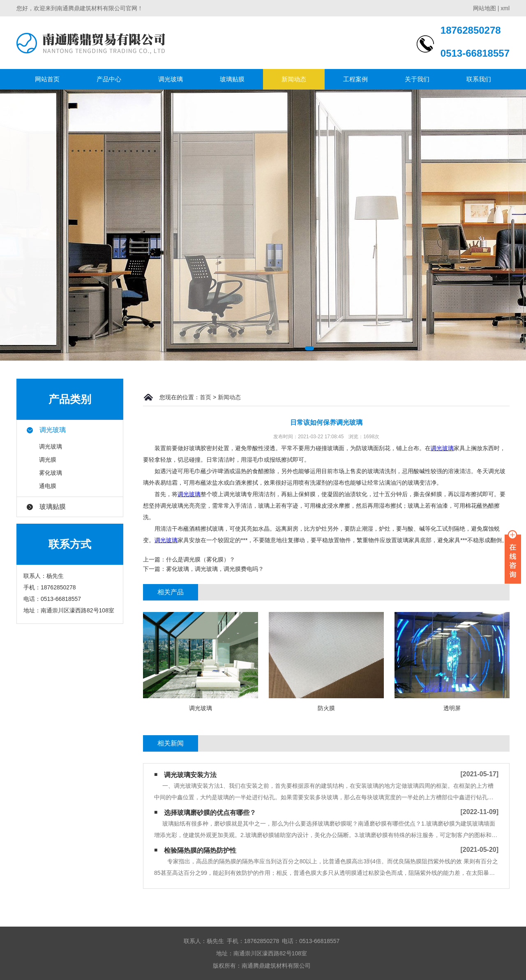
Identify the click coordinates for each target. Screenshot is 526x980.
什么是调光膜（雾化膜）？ (201, 559)
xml (505, 8)
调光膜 (48, 460)
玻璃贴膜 (232, 79)
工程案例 (355, 79)
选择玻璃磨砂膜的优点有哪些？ (210, 813)
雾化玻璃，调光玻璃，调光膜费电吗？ (215, 569)
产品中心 (109, 79)
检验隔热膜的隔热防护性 (200, 850)
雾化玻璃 (51, 473)
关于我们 (417, 79)
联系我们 (479, 79)
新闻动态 (294, 79)
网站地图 (484, 8)
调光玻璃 (171, 79)
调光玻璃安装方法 (190, 775)
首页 (205, 397)
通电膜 (48, 486)
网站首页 (47, 79)
